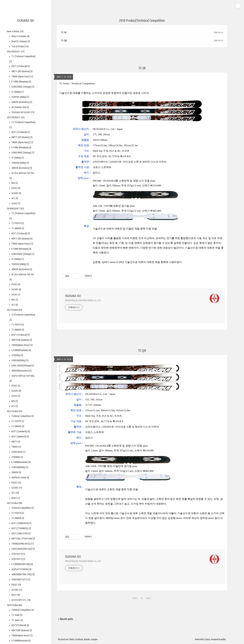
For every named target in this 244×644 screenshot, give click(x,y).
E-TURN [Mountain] (21, 82)
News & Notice (15, 31)
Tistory (207, 639)
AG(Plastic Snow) (20, 477)
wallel (223, 639)
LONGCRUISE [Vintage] (23, 87)
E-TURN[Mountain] (21, 350)
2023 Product (15, 310)
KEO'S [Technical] (20, 66)
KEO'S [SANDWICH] (21, 523)
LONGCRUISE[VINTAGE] (23, 549)
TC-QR (64, 40)
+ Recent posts (66, 619)
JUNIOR (16, 472)
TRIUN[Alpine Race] (22, 345)
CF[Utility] (17, 355)
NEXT (149, 598)
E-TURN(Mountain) (21, 462)
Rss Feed (61, 639)
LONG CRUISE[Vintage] (23, 366)
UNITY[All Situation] (21, 340)
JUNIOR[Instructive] (21, 371)
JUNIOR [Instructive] (22, 102)
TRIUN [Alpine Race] (22, 76)
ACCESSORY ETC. (21, 600)
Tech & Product (20, 46)
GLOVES (16, 193)
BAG (14, 183)
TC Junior (17, 620)
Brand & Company (20, 41)
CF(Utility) (17, 457)
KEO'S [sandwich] (20, 431)
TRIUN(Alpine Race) (22, 635)
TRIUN (16, 447)
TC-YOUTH (17, 223)
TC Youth (17, 615)
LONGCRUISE (18, 452)
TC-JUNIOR (18, 228)
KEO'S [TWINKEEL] (21, 528)
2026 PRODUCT (16, 52)
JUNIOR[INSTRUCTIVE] (23, 574)
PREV (135, 598)
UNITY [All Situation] (22, 71)
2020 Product (15, 605)
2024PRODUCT (15, 209)
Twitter (71, 639)
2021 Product (15, 503)
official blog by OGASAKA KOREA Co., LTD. (83, 300)
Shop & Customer (20, 36)
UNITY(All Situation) (21, 630)
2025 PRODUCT (16, 117)
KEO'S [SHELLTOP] (21, 533)
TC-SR (64, 32)
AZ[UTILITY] (18, 559)
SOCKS (16, 203)
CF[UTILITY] (18, 554)
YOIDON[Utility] (20, 360)
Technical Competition (22, 416)
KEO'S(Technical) (20, 625)
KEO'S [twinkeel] (20, 437)
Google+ (94, 639)
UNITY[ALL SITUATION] (23, 539)
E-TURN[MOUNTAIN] (22, 564)
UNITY (15, 442)
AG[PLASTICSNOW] (21, 569)
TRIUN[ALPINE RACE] (22, 544)
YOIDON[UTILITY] (21, 579)
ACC (14, 198)
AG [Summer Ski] (20, 107)
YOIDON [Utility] (20, 97)
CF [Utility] (17, 92)
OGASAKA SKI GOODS (23, 112)
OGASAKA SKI (26, 20)
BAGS (15, 498)
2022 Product (15, 411)
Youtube (87, 639)
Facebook (79, 639)
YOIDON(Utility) (20, 467)
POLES (15, 188)
